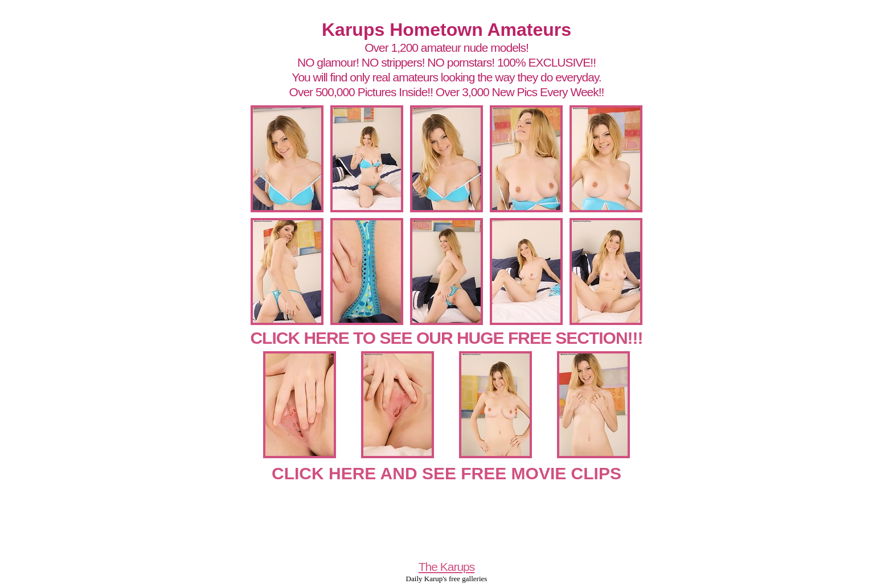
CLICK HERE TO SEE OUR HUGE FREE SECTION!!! (446, 338)
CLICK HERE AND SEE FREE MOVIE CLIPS (446, 473)
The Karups (447, 567)
